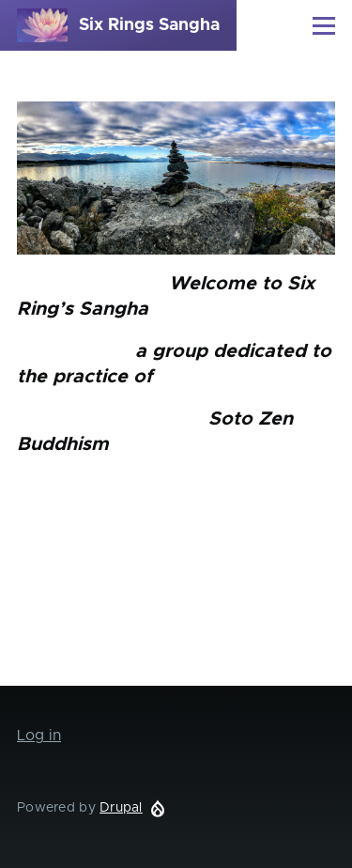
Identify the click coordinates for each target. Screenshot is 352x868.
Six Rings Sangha (149, 25)
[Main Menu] (324, 25)
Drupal (121, 808)
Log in (39, 736)
